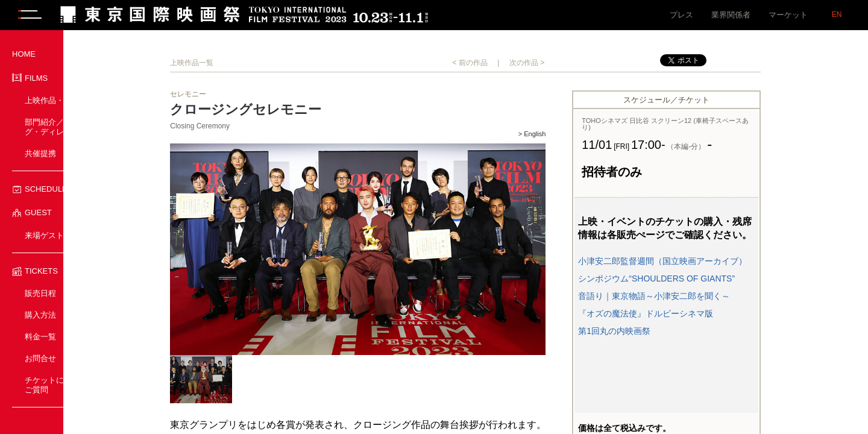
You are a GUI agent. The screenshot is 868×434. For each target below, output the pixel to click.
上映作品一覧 (227, 63)
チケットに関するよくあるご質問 (72, 385)
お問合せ (40, 358)
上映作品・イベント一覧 (68, 100)
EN (837, 14)
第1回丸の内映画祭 (649, 331)
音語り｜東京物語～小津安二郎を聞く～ (689, 296)
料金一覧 (40, 337)
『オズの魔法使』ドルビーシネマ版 (681, 313)
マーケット (788, 15)
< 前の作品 (505, 63)
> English (567, 134)
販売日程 (40, 293)
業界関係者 (731, 15)
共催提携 (40, 153)
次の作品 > (562, 63)
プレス (681, 15)
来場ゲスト (44, 235)
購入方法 (40, 315)
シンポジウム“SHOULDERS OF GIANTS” (691, 278)
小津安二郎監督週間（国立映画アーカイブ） (697, 261)
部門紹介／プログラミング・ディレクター (68, 127)
